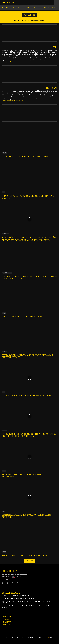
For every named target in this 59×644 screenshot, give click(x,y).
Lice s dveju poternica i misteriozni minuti (29, 20)
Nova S (5, 430)
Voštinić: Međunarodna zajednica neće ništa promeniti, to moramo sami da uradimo (29, 239)
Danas (5, 352)
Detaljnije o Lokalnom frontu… (11, 62)
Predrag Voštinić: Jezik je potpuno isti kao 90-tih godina (27, 396)
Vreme (5, 153)
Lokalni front (20, 637)
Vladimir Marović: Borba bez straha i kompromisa (24, 555)
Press (4, 471)
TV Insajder (6, 234)
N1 (4, 192)
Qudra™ (43, 637)
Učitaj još (29, 561)
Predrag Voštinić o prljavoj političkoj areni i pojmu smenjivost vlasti (25, 475)
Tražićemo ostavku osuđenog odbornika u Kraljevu (28, 197)
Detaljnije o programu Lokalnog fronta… (14, 101)
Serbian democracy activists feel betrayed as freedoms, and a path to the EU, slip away (29, 607)
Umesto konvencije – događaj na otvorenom (22, 317)
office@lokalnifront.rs (8, 580)
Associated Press (7, 273)
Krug (4, 313)
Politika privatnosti (30, 637)
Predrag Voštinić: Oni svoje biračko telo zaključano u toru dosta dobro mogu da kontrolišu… (29, 435)
